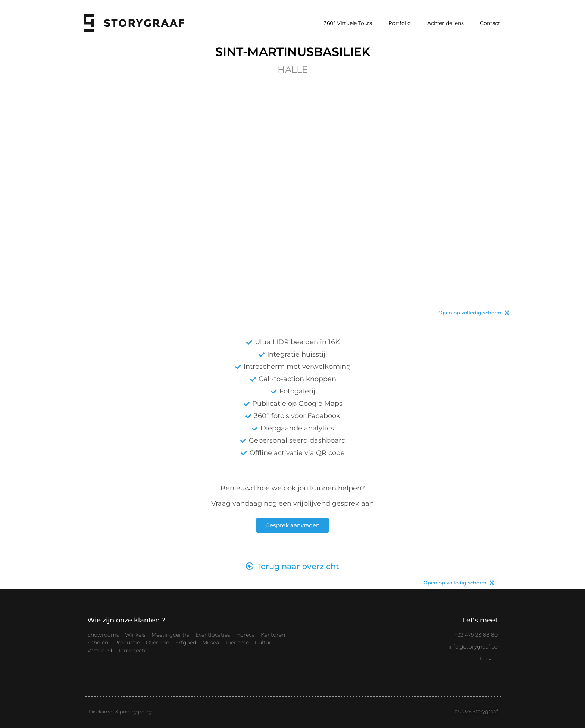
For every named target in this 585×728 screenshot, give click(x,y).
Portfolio (400, 23)
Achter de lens (445, 23)
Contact (490, 23)
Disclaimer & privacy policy (120, 712)
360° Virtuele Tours (348, 23)
